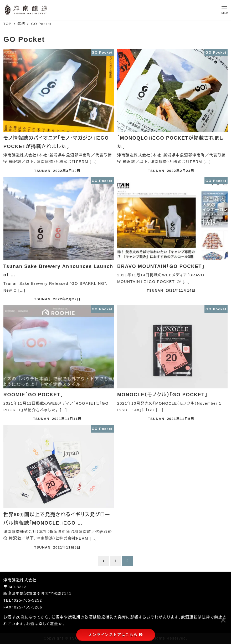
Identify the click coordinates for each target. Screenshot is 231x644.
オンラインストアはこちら (116, 635)
